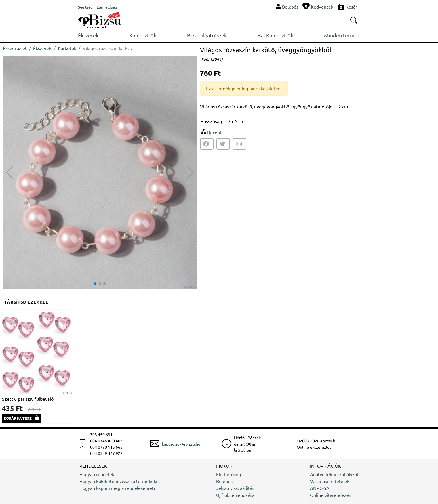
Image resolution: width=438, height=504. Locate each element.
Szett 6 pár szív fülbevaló (28, 399)
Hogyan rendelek (97, 474)
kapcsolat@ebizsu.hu (181, 444)
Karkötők (67, 48)
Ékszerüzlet (15, 48)
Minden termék (342, 35)
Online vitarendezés (331, 495)
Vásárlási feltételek (330, 481)
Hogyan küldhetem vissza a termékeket (120, 481)
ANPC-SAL (321, 488)
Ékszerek (88, 35)
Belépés (224, 481)
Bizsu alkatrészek (207, 35)
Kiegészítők (143, 35)
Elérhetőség (228, 474)
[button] (190, 173)
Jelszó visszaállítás (235, 488)
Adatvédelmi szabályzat (334, 474)
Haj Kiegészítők (275, 35)
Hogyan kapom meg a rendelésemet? (117, 488)
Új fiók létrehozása (235, 495)
